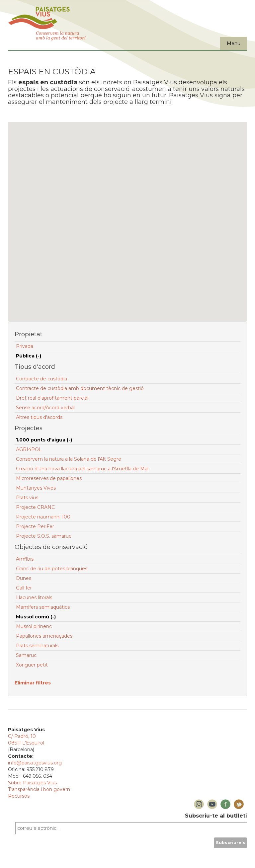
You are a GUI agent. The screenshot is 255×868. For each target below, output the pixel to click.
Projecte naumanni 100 (43, 517)
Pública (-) (29, 356)
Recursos (19, 796)
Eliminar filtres (33, 683)
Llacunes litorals (34, 597)
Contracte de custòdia (42, 379)
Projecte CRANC (35, 507)
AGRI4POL (29, 449)
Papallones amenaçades (44, 636)
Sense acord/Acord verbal (45, 408)
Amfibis (25, 559)
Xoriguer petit (32, 665)
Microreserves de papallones (49, 478)
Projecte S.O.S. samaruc (44, 536)
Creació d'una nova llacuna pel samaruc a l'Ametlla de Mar (83, 469)
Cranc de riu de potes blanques (52, 569)
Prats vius (27, 498)
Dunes (24, 578)
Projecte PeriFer (35, 526)
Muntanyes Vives (36, 488)
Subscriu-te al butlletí (216, 816)
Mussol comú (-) (36, 617)
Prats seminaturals (37, 646)
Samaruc (26, 655)
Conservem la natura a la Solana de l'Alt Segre (69, 459)
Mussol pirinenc (34, 626)
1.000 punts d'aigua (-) (44, 440)
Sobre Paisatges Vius (32, 783)
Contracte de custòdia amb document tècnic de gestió (80, 388)
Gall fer (24, 588)
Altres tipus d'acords (39, 417)
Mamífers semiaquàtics (43, 607)
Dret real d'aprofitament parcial (52, 398)
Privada (25, 346)
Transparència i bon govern (39, 789)
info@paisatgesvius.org (35, 763)
